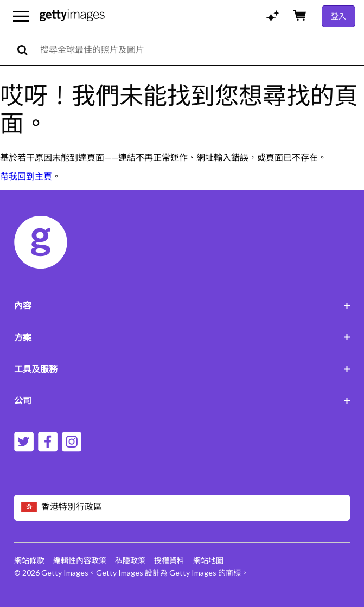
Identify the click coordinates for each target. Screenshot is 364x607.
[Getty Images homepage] (72, 16)
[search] (27, 49)
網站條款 (29, 560)
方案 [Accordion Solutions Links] (182, 337)
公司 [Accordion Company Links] (182, 400)
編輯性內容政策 (80, 560)
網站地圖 (208, 560)
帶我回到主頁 (26, 176)
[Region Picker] (182, 507)
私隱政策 (130, 560)
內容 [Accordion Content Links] (182, 305)
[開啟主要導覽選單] (21, 16)
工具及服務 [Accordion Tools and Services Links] (182, 369)
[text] (200, 49)
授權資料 (169, 560)
